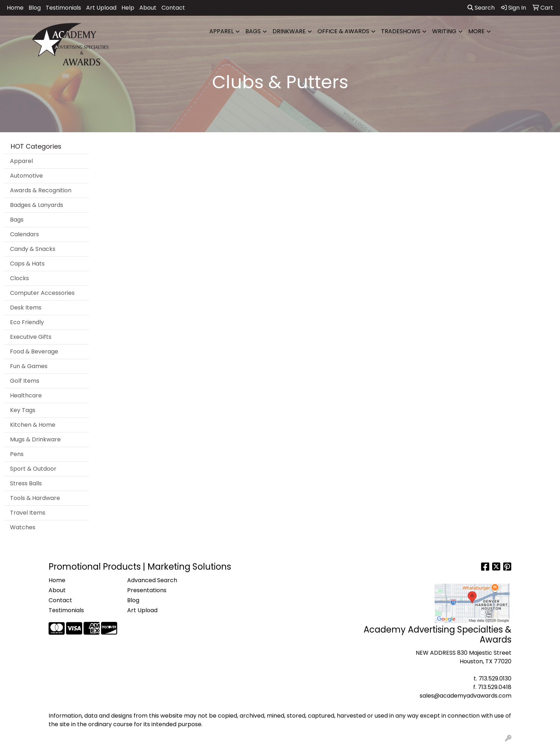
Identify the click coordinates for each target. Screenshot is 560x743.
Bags (253, 31)
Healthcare (26, 395)
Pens (17, 454)
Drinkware (289, 31)
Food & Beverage (34, 351)
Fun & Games (29, 366)
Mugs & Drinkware (35, 439)
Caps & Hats (27, 264)
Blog (35, 8)
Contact (173, 8)
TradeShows (401, 31)
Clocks (19, 278)
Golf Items (25, 381)
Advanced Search (152, 580)
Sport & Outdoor (33, 469)
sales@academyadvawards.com (466, 696)
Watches (23, 527)
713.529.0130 (495, 678)
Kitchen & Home (33, 425)
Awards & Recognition (41, 190)
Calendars (24, 234)
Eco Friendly (27, 322)
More (476, 31)
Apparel (221, 31)
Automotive (26, 176)
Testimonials (63, 8)
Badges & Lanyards (37, 205)
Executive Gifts (31, 337)
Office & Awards (343, 31)
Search (481, 8)
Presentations (147, 590)
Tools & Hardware (35, 498)
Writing (444, 31)
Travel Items (28, 513)
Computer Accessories (42, 293)
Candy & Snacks (33, 249)
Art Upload (101, 8)
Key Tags (23, 410)
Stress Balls (26, 483)
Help (128, 8)
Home (15, 8)
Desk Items (26, 308)
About (148, 8)
